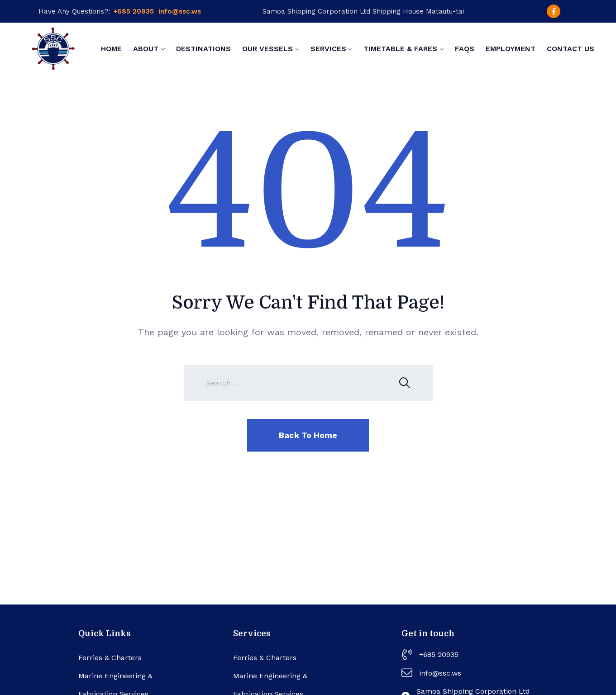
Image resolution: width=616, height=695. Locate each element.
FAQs (465, 49)
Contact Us (571, 49)
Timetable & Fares (400, 49)
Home (111, 49)
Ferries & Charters (110, 658)
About (146, 49)
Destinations (203, 49)
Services (328, 49)
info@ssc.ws (180, 11)
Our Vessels (267, 49)
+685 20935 (134, 11)
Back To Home (308, 435)
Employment (511, 49)
